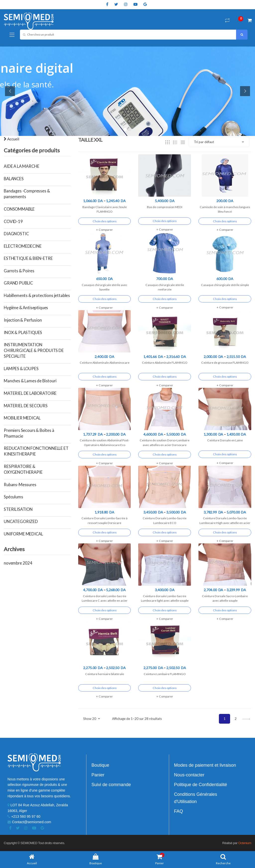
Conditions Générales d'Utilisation (196, 798)
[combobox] (128, 35)
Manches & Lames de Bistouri (30, 381)
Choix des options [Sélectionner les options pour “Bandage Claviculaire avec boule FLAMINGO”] (105, 221)
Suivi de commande (111, 785)
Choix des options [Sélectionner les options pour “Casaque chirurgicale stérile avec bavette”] (105, 299)
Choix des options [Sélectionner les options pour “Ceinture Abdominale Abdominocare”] (105, 376)
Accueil (11, 139)
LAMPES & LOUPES (21, 369)
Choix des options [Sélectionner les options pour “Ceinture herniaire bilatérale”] (105, 688)
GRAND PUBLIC (18, 283)
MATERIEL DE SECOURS (26, 406)
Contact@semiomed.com (29, 822)
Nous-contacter (189, 775)
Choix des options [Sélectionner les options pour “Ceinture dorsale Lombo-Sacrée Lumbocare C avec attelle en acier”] (105, 610)
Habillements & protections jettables (37, 295)
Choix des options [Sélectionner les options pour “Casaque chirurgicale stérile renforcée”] (165, 299)
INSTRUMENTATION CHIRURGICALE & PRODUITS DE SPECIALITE (34, 350)
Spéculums (13, 497)
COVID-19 (13, 222)
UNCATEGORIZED (21, 521)
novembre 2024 (18, 563)
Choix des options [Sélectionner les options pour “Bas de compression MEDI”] (165, 221)
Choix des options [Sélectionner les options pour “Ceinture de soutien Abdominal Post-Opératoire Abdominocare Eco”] (105, 454)
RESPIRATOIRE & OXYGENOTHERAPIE (23, 469)
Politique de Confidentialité (201, 785)
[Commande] (219, 142)
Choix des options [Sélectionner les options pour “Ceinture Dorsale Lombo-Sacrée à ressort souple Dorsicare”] (105, 532)
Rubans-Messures (20, 485)
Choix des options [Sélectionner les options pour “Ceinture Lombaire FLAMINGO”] (165, 688)
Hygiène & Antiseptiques (26, 308)
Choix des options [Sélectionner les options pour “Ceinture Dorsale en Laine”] (225, 454)
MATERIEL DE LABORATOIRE (30, 393)
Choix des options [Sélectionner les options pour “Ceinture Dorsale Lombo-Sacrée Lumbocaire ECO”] (165, 532)
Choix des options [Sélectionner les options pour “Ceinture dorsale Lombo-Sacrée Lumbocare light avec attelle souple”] (165, 610)
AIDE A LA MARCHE (21, 166)
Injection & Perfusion (23, 320)
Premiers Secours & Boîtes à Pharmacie (29, 433)
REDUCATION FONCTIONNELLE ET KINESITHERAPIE (36, 451)
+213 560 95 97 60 (24, 816)
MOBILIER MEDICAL (22, 418)
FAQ (179, 811)
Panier (98, 775)
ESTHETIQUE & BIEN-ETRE (28, 258)
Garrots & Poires (19, 271)
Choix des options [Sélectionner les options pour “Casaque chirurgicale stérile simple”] (225, 299)
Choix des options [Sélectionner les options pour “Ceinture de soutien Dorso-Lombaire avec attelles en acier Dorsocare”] (165, 454)
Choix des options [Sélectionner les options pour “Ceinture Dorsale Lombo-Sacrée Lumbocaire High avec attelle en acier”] (225, 532)
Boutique (100, 765)
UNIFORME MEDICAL (23, 534)
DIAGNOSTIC (16, 234)
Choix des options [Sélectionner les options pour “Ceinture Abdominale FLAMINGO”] (165, 376)
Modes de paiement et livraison (205, 765)
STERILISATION (18, 509)
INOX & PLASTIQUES (23, 333)
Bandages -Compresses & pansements (27, 194)
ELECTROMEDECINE (23, 246)
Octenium (245, 843)
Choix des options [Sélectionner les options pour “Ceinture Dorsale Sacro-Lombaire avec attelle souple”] (225, 610)
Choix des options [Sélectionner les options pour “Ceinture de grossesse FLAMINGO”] (225, 376)
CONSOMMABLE (19, 209)
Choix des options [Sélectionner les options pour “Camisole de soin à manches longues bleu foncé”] (225, 221)
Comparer (106, 230)
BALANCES (14, 179)
